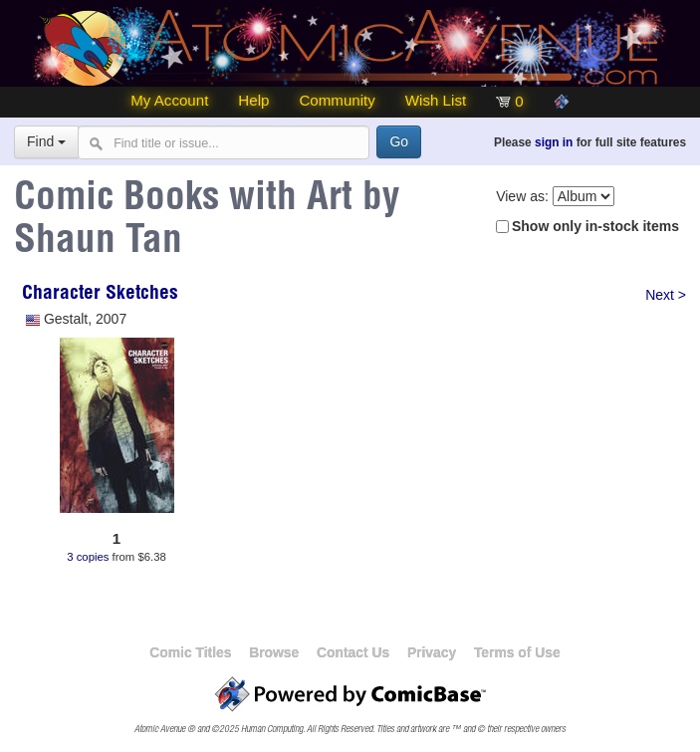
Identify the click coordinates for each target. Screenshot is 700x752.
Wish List (436, 100)
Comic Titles (190, 652)
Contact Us (353, 652)
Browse (274, 652)
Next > (666, 295)
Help (253, 100)
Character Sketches (100, 295)
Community (337, 100)
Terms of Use (517, 652)
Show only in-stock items (595, 226)
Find (46, 141)
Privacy (432, 652)
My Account (169, 100)
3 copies (88, 556)
